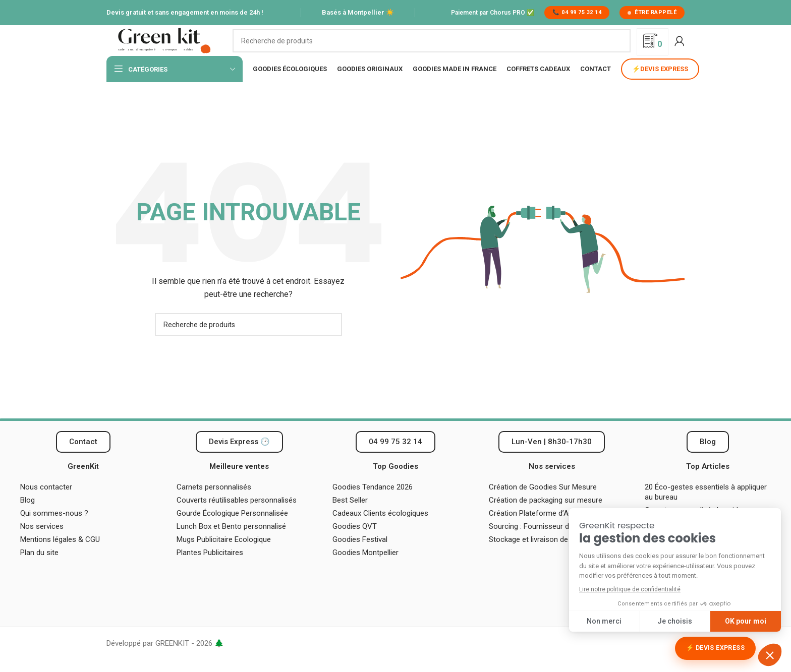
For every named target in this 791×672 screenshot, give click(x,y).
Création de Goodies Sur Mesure (543, 502)
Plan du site (39, 567)
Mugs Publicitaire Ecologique (224, 554)
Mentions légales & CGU (60, 554)
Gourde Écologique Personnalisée (232, 528)
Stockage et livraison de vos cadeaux (550, 554)
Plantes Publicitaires (210, 567)
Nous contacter (46, 502)
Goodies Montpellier (365, 567)
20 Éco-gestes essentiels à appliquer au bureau (706, 507)
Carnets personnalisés (214, 502)
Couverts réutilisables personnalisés (237, 515)
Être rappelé (652, 12)
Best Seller (350, 515)
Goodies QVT (355, 541)
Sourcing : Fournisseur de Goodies (546, 541)
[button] (552, 456)
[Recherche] (432, 48)
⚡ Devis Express (715, 648)
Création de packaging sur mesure (546, 515)
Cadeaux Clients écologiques (380, 528)
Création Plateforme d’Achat (536, 528)
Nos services (42, 541)
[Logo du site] (164, 47)
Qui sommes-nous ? (54, 528)
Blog (27, 515)
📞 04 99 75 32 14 (577, 12)
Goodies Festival (360, 554)
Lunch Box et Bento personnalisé (231, 541)
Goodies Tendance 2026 (373, 502)
